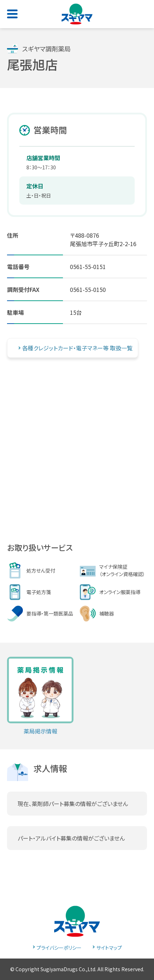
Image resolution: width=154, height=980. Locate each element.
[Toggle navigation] (14, 12)
